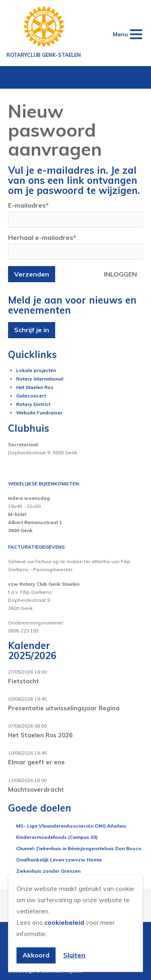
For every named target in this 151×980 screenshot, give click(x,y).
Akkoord (36, 955)
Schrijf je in (32, 330)
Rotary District (33, 404)
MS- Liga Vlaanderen (41, 826)
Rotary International (40, 379)
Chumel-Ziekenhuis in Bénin (48, 848)
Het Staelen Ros (35, 387)
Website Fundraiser (39, 413)
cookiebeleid (64, 922)
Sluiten (74, 955)
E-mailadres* (28, 205)
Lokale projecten (36, 370)
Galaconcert (31, 396)
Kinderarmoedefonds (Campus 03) (57, 837)
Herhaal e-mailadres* (42, 237)
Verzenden (32, 274)
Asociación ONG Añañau (96, 826)
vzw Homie (89, 860)
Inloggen (120, 274)
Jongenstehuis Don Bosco (111, 848)
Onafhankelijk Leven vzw (46, 860)
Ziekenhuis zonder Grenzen (48, 871)
